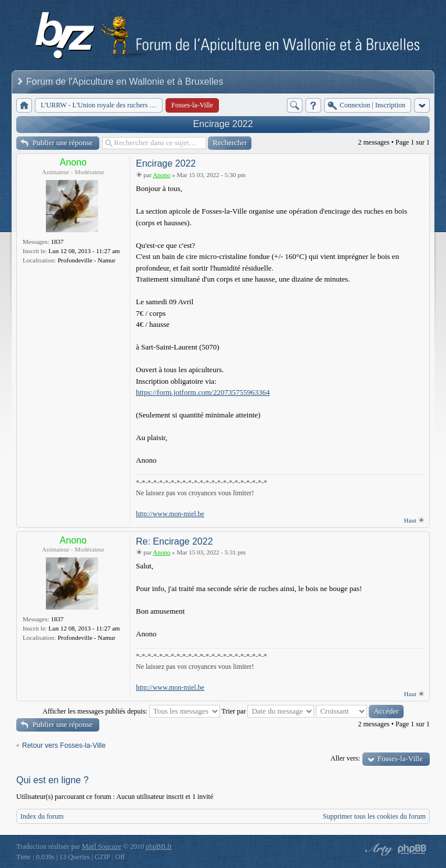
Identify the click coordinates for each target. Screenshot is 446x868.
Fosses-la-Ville (400, 759)
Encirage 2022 (223, 124)
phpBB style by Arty (377, 849)
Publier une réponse (62, 143)
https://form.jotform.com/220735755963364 (203, 392)
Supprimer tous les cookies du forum (374, 816)
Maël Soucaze (102, 847)
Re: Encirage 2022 (175, 541)
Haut (410, 520)
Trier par (268, 711)
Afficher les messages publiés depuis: (131, 711)
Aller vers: (345, 758)
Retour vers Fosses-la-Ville (64, 745)
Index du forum (42, 816)
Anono (73, 162)
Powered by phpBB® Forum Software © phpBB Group (412, 849)
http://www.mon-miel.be (170, 514)
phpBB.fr (159, 847)
